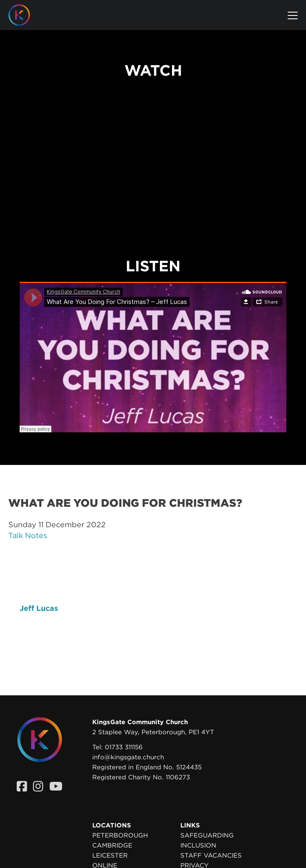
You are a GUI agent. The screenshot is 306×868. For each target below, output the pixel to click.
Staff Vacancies (211, 855)
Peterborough (120, 835)
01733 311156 (124, 747)
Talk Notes (28, 535)
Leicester (110, 855)
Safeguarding (207, 835)
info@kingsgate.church (128, 757)
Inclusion (198, 845)
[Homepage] (25, 15)
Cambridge (112, 845)
